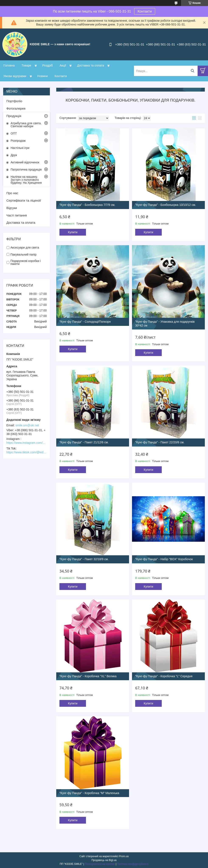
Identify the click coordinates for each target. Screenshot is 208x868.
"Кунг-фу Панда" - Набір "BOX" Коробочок (164, 559)
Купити (73, 232)
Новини (43, 76)
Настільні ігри (20, 148)
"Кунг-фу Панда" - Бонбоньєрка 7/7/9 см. (87, 205)
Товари (26, 65)
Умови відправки (15, 76)
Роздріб (48, 65)
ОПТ (14, 133)
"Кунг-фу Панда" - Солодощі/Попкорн (85, 322)
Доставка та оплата (91, 65)
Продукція (14, 116)
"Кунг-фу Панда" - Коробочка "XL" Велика (88, 676)
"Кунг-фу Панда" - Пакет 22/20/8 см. (160, 442)
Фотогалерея (16, 108)
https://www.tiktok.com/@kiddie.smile (27, 452)
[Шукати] (192, 71)
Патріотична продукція (26, 170)
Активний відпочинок (25, 162)
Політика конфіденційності (133, 864)
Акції (63, 65)
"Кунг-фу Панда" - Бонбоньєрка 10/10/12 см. (166, 205)
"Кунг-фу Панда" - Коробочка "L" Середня (164, 676)
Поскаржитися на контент (100, 864)
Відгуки (12, 208)
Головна (9, 65)
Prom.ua (124, 856)
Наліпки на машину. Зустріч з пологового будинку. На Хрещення (26, 180)
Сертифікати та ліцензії (24, 200)
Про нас (12, 193)
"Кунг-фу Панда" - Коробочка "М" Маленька (89, 793)
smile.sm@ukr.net (27, 425)
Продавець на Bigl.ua (104, 860)
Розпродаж (18, 141)
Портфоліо (14, 101)
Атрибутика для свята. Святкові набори (26, 125)
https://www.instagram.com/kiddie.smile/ (27, 443)
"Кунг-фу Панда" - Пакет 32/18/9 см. (84, 559)
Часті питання (17, 215)
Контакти (145, 11)
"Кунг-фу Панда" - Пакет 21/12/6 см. (84, 442)
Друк (14, 155)
